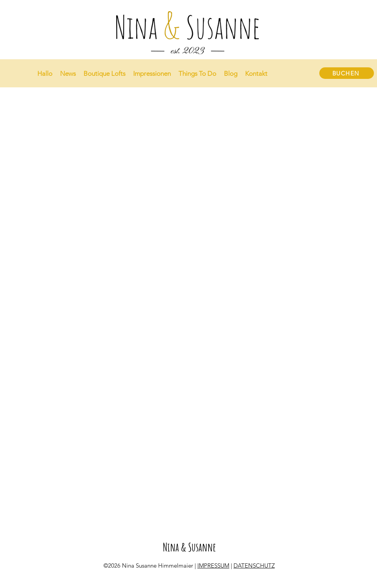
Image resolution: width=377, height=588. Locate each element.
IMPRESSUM (213, 565)
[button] (152, 73)
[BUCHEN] (347, 73)
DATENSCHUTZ (254, 565)
